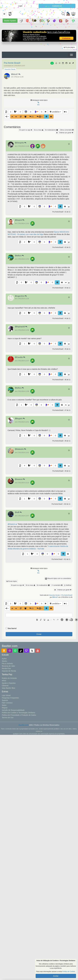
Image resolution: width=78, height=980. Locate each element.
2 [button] (11, 112)
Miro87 (16, 74)
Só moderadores (51, 130)
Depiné (20, 220)
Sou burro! (12, 628)
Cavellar (20, 357)
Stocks (4, 661)
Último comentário (67, 130)
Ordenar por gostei (66, 133)
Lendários (55, 112)
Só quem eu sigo (26, 130)
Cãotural (5, 686)
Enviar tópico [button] (12, 581)
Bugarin (20, 419)
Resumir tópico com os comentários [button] (58, 579)
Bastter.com (24, 725)
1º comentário (57, 585)
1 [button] (25, 344)
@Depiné (12, 524)
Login (20, 6)
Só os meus (39, 130)
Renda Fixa (6, 668)
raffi (19, 512)
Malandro (21, 449)
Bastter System (10, 21)
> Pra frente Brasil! (66, 595)
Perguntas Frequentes (10, 698)
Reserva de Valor (8, 666)
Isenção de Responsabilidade (13, 710)
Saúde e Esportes (9, 683)
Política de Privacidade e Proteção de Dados (19, 715)
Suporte (5, 700)
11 (52, 63)
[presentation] (37, 620)
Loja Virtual (6, 695)
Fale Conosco (7, 703)
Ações (4, 659)
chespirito (21, 143)
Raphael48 (21, 327)
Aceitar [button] (56, 976)
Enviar (39, 634)
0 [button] (20, 112)
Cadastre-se (57, 6)
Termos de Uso (8, 718)
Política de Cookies (69, 972)
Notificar (68, 585)
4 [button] (25, 466)
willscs (20, 256)
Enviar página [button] (69, 47)
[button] (4, 14)
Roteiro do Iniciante (9, 678)
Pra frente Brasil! (12, 63)
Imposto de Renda (9, 671)
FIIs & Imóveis (7, 664)
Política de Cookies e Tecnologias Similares (19, 713)
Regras (5, 708)
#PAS (4, 681)
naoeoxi (20, 479)
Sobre (4, 705)
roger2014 (21, 296)
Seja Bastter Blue (9, 688)
